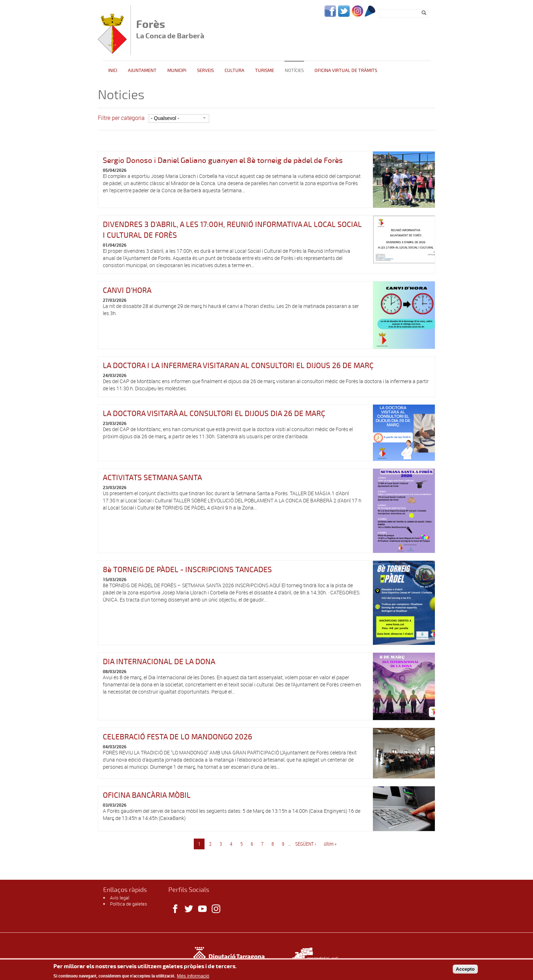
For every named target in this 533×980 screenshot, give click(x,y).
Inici (113, 71)
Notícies (294, 71)
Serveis (205, 71)
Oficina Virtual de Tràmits (346, 71)
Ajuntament (142, 71)
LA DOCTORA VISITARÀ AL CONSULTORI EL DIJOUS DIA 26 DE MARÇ (214, 414)
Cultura (234, 71)
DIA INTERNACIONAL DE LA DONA (159, 662)
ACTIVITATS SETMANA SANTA (152, 478)
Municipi (177, 71)
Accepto (465, 971)
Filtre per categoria (121, 118)
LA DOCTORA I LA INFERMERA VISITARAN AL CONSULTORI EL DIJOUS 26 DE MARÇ (238, 366)
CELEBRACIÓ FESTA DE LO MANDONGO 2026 (177, 737)
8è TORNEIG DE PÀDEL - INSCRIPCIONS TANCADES (187, 570)
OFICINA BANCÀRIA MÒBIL (147, 795)
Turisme (265, 71)
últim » (330, 844)
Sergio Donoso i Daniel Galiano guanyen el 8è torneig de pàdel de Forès (223, 160)
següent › (306, 844)
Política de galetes (129, 904)
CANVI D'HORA (127, 290)
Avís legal (120, 898)
